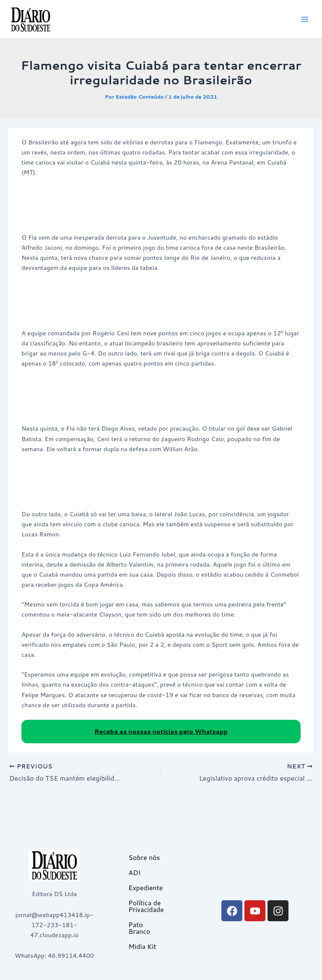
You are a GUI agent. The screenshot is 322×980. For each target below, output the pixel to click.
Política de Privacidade (146, 906)
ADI (134, 872)
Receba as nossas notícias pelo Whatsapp (161, 731)
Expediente (145, 887)
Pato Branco (139, 928)
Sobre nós (144, 857)
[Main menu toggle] (305, 19)
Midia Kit (142, 946)
